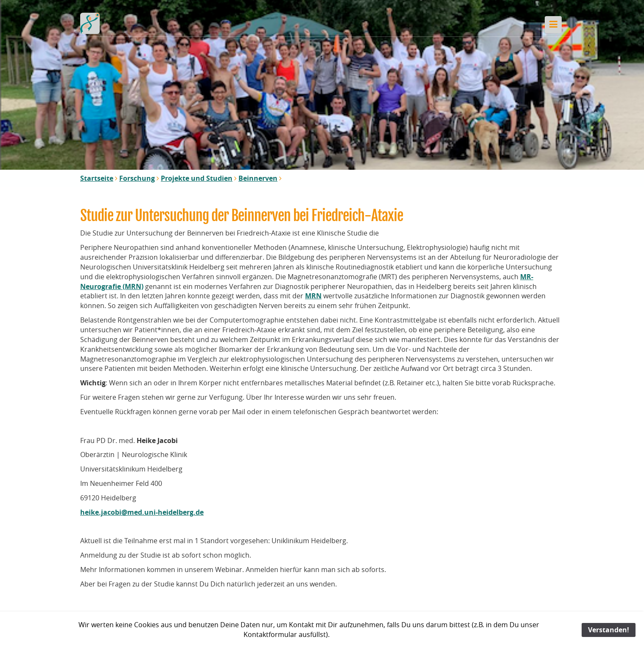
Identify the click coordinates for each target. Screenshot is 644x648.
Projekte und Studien (197, 178)
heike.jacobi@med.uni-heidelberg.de (142, 512)
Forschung (137, 178)
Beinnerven (258, 178)
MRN (313, 296)
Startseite (97, 178)
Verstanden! (609, 630)
